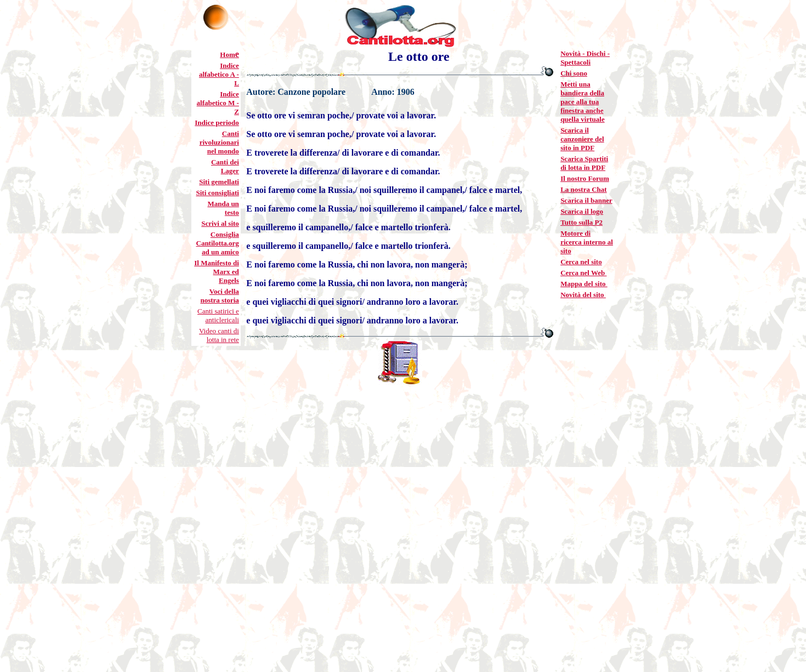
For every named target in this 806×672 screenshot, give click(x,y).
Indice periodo (217, 123)
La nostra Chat (584, 189)
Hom (227, 55)
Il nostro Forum (585, 178)
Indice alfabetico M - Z (218, 103)
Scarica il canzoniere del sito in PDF (582, 139)
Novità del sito (583, 295)
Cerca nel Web (583, 273)
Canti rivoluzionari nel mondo (219, 142)
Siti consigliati (217, 193)
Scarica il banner (586, 200)
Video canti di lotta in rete (219, 335)
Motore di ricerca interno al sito (587, 242)
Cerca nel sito (581, 262)
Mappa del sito (584, 284)
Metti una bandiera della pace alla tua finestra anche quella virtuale (583, 102)
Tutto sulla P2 (581, 222)
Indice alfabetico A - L (219, 74)
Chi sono (574, 73)
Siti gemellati (219, 182)
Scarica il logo (582, 211)
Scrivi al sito (220, 223)
